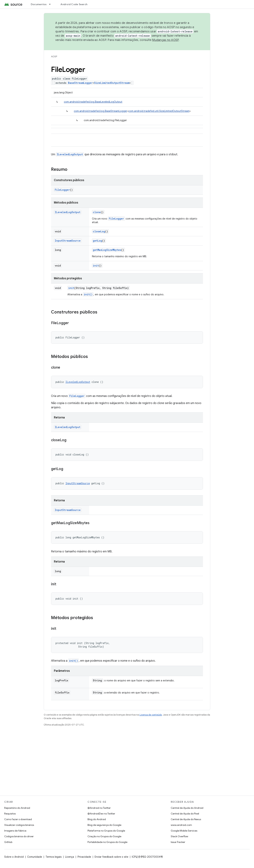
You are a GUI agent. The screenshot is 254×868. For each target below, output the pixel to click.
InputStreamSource (68, 241)
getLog (97, 241)
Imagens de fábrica (15, 831)
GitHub (8, 842)
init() (88, 294)
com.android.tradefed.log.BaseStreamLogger (100, 111)
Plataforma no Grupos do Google (106, 831)
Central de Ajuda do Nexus (186, 819)
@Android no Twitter (99, 808)
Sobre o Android (14, 857)
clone (97, 212)
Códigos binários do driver (19, 836)
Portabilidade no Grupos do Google (107, 842)
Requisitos (10, 814)
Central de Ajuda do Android (187, 808)
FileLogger (62, 190)
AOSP (54, 56)
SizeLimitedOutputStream (112, 83)
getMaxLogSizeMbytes (107, 250)
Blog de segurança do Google (104, 825)
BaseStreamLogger (80, 83)
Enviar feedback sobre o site (111, 857)
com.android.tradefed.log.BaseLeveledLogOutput (93, 102)
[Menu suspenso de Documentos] (51, 4)
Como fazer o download (18, 819)
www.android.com (181, 825)
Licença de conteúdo (151, 715)
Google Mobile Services (184, 831)
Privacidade (84, 857)
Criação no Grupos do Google (104, 836)
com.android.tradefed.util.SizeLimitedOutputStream (159, 111)
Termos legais (54, 857)
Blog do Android (97, 819)
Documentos (39, 4)
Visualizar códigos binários (19, 825)
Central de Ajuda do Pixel (185, 814)
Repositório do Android (17, 808)
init (96, 266)
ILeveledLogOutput (70, 154)
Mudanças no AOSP (165, 40)
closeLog (99, 231)
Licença (70, 857)
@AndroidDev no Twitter (101, 814)
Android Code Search (74, 4)
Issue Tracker (178, 842)
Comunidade (35, 857)
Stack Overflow (179, 836)
